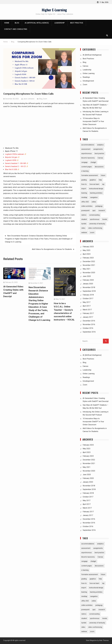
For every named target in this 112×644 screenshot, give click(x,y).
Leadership (60, 23)
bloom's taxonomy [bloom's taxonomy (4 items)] (88, 158)
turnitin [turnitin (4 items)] (84, 224)
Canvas (85, 66)
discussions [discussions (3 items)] (99, 167)
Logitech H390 (11, 160)
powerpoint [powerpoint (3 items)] (85, 211)
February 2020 (88, 280)
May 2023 (87, 250)
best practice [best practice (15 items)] (99, 153)
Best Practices (88, 59)
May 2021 (87, 269)
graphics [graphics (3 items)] (93, 180)
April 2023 (87, 254)
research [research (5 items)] (102, 211)
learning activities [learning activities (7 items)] (96, 193)
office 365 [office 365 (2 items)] (85, 202)
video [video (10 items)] (83, 228)
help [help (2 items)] (100, 180)
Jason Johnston (29, 99)
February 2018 (88, 295)
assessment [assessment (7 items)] (86, 149)
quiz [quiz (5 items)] (94, 211)
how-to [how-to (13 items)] (84, 184)
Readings (86, 77)
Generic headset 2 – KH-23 (16, 166)
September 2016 (89, 332)
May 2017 (87, 302)
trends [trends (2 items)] (105, 219)
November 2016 (89, 324)
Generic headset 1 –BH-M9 (16, 163)
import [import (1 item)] (84, 189)
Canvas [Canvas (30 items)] (100, 158)
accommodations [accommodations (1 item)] (88, 145)
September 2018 (89, 291)
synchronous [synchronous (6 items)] (95, 219)
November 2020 (89, 273)
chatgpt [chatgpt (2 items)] (93, 162)
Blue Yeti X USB (11, 169)
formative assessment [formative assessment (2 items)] (90, 175)
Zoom (45, 99)
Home (7, 23)
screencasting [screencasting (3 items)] (94, 215)
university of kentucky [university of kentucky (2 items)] (97, 224)
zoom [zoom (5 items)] (92, 233)
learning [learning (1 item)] (84, 193)
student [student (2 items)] (84, 219)
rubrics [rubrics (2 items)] (84, 215)
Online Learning (89, 73)
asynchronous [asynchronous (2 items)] (87, 153)
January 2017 (88, 317)
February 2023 (88, 258)
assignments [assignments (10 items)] (98, 149)
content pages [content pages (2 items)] (87, 167)
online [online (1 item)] (94, 202)
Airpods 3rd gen (11, 157)
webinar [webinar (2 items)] (84, 233)
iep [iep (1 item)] (103, 184)
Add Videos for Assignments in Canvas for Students (52, 249)
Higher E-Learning (54, 10)
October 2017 (88, 299)
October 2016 (88, 328)
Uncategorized (88, 81)
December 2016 (89, 321)
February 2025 (88, 247)
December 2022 (89, 261)
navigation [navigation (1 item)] (94, 197)
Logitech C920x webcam (15, 154)
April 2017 (87, 306)
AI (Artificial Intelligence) (37, 23)
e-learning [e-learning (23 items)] (85, 171)
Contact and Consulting (16, 29)
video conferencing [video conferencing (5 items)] (95, 228)
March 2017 (87, 310)
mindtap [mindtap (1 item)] (84, 197)
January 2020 (88, 284)
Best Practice (77, 23)
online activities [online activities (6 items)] (87, 206)
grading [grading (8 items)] (84, 180)
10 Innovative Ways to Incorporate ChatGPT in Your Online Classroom (93, 121)
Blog (17, 23)
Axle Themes (104, 640)
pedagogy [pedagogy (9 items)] (99, 206)
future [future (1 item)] (103, 175)
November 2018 (89, 287)
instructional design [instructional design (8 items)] (96, 189)
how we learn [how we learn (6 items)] (94, 184)
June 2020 (87, 276)
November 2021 (89, 265)
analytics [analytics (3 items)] (100, 145)
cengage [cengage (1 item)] (84, 162)
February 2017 (88, 313)
